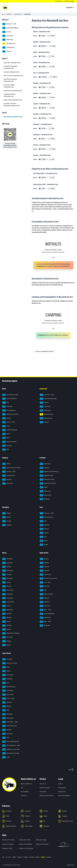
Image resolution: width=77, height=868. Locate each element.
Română (32, 857)
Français (20, 857)
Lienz (43, 537)
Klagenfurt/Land (46, 476)
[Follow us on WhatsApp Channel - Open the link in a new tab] (67, 821)
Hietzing (7, 586)
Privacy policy (62, 788)
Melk (6, 710)
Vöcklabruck (45, 618)
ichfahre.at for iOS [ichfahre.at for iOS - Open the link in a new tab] (7, 848)
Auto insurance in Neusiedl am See (13, 91)
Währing (7, 641)
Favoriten (7, 575)
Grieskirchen (45, 575)
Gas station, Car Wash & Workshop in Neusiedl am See (12, 105)
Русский (8, 857)
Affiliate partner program (46, 796)
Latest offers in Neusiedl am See (12, 63)
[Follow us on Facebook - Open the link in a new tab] (10, 811)
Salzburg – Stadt (9, 472)
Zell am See (8, 483)
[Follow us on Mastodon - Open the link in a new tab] (48, 826)
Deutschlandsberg (9, 399)
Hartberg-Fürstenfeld (10, 414)
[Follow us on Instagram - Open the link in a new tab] (29, 811)
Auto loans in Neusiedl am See (12, 72)
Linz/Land (45, 586)
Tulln (6, 738)
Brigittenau (8, 563)
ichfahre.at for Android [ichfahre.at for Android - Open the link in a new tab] (42, 844)
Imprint (60, 784)
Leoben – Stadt (9, 422)
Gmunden (45, 571)
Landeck (44, 533)
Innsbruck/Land (46, 517)
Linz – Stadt (45, 582)
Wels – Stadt (45, 622)
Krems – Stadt (8, 699)
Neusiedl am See (18, 14)
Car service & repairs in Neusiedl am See (9, 86)
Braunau (44, 559)
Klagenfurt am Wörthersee (49, 472)
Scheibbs (7, 730)
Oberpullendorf (8, 48)
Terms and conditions (64, 796)
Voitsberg (7, 446)
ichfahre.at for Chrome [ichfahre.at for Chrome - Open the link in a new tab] (8, 840)
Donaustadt (8, 571)
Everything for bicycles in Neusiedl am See (10, 95)
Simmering (7, 637)
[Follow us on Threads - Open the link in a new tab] (48, 811)
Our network (43, 792)
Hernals (7, 582)
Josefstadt (7, 594)
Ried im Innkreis (46, 594)
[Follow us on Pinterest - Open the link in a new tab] (10, 821)
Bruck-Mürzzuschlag (10, 395)
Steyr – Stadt (45, 610)
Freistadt (44, 567)
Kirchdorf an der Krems (48, 579)
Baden (6, 667)
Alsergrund (7, 559)
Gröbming (7, 407)
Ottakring (7, 626)
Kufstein (44, 529)
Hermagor (45, 468)
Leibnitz (7, 418)
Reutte (44, 541)
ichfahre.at (9, 865)
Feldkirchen (45, 464)
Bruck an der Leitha (10, 663)
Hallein (6, 464)
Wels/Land (45, 626)
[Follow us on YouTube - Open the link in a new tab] (67, 811)
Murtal (6, 434)
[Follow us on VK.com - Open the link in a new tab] (48, 821)
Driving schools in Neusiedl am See (13, 100)
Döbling (7, 567)
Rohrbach (45, 598)
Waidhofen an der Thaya (11, 750)
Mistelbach (7, 714)
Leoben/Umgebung (10, 430)
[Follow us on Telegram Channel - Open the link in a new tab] (10, 826)
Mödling (7, 706)
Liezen (6, 426)
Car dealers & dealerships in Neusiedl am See (10, 67)
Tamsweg (7, 480)
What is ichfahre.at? (26, 784)
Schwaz (44, 545)
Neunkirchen (8, 718)
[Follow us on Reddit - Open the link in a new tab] (48, 816)
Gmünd (6, 671)
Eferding (44, 563)
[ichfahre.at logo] (5, 8)
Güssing (7, 32)
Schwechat (7, 734)
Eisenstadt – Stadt (9, 24)
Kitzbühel (45, 525)
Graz (6, 403)
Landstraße (7, 598)
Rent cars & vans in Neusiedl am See (13, 76)
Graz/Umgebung (9, 410)
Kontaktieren (40, 266)
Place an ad (43, 784)
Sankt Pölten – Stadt (10, 722)
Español (26, 857)
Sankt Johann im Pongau (11, 468)
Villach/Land (45, 495)
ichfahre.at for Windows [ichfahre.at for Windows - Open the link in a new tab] (25, 844)
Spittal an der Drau (47, 480)
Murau (6, 438)
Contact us (24, 796)
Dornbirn (7, 521)
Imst (43, 521)
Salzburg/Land (8, 476)
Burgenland (9, 14)
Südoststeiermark (9, 442)
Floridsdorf (7, 579)
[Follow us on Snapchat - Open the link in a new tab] (67, 816)
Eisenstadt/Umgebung (10, 28)
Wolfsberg (45, 499)
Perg (43, 590)
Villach (44, 487)
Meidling (7, 618)
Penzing (7, 629)
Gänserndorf (8, 675)
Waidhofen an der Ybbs (11, 753)
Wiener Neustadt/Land (11, 742)
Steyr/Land (45, 606)
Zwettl (6, 757)
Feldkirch (7, 525)
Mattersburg (8, 40)
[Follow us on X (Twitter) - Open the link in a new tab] (29, 816)
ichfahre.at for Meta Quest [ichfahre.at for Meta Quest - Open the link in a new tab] (26, 848)
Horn (6, 683)
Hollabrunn (7, 679)
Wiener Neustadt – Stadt (11, 746)
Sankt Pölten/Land (10, 726)
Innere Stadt (8, 590)
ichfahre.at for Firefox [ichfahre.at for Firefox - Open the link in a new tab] (25, 840)
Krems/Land (8, 695)
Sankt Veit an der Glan (48, 483)
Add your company (45, 788)
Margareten (8, 610)
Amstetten (7, 659)
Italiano (37, 857)
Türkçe (14, 857)
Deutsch (49, 857)
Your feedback (25, 792)
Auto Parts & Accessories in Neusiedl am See (10, 80)
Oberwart (7, 52)
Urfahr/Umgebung (47, 614)
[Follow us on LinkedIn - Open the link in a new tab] (29, 821)
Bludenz (7, 517)
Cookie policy (62, 792)
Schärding (45, 602)
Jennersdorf (8, 36)
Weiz (6, 450)
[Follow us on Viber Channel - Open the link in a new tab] (29, 826)
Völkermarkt (45, 491)
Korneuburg (8, 691)
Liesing (6, 606)
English (43, 857)
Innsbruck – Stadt (47, 513)
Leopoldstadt (8, 602)
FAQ (22, 788)
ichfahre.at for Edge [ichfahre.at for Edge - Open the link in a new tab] (41, 840)
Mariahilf (7, 614)
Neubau (7, 622)
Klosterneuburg (9, 687)
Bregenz (7, 513)
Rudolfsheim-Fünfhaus (11, 633)
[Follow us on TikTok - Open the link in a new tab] (10, 816)
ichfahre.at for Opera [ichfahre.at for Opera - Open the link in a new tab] (8, 844)
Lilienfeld (7, 702)
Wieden (6, 645)
